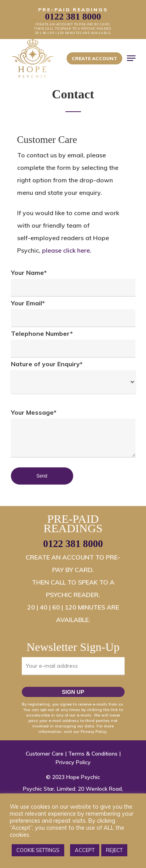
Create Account (94, 58)
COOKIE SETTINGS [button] (38, 850)
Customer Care (45, 754)
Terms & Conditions (93, 754)
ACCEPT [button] (85, 850)
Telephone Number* (73, 344)
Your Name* (73, 283)
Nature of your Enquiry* (73, 377)
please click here (66, 250)
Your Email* (73, 313)
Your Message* (73, 435)
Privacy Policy (73, 762)
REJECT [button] (114, 850)
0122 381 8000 (73, 544)
